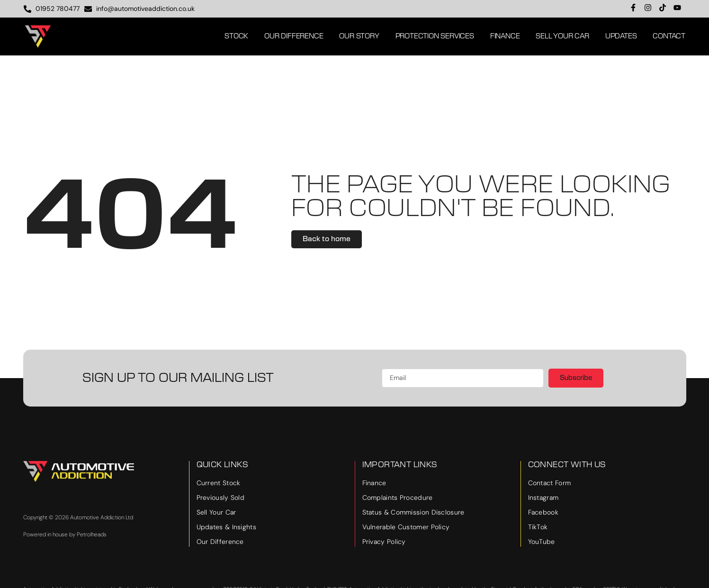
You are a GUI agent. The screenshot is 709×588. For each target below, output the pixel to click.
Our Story (359, 36)
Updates (621, 36)
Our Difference (294, 36)
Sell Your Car (562, 36)
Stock (236, 36)
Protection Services (435, 36)
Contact (669, 36)
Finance (505, 36)
